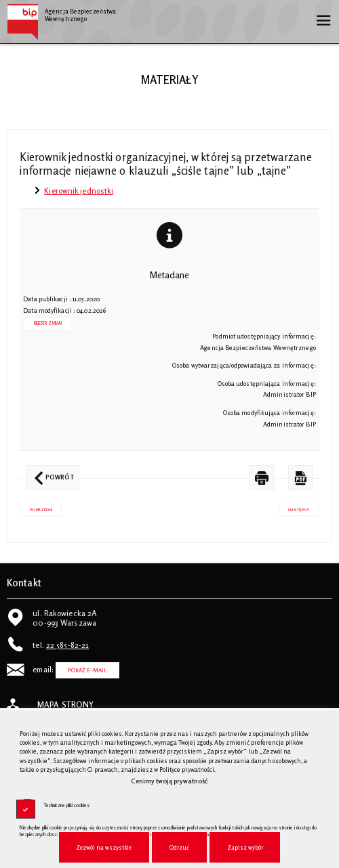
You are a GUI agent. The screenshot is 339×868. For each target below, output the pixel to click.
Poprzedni (36, 508)
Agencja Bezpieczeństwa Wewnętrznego (61, 13)
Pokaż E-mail (87, 670)
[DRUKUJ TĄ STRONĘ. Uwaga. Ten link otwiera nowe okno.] (261, 478)
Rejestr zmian (48, 323)
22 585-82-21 (67, 645)
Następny (294, 508)
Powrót (50, 473)
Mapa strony (65, 705)
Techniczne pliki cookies (66, 805)
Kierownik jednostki (79, 191)
